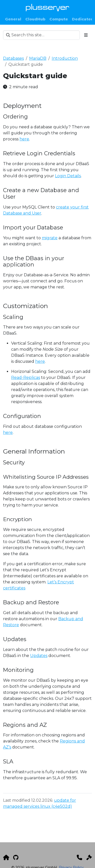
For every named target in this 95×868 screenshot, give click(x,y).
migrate (50, 238)
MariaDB (38, 58)
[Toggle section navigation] (86, 35)
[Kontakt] (80, 857)
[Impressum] (89, 857)
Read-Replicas (26, 378)
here (24, 139)
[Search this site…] (41, 35)
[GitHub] (16, 857)
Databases (13, 58)
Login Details (68, 176)
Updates (39, 656)
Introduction (65, 58)
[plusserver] (6, 857)
